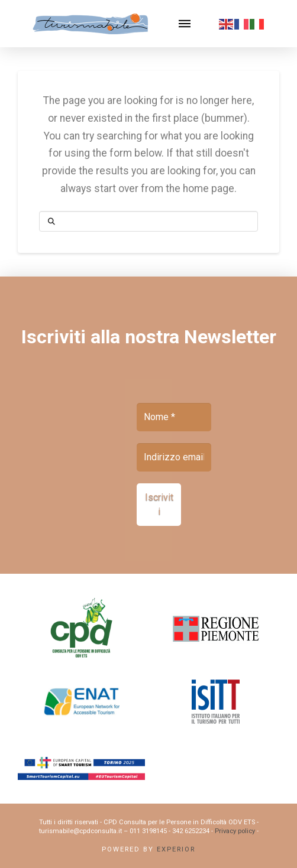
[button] (185, 24)
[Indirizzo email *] (174, 457)
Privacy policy (235, 831)
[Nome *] (174, 417)
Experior (176, 849)
